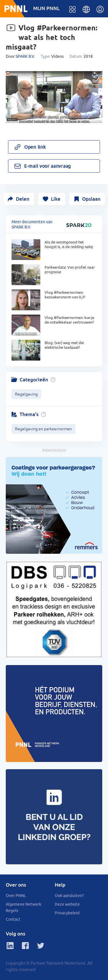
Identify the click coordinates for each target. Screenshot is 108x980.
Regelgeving (26, 394)
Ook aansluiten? (69, 896)
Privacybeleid (67, 913)
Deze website (67, 904)
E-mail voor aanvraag (48, 166)
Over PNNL (16, 896)
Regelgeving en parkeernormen (43, 429)
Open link (35, 147)
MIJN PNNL (46, 8)
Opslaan (91, 199)
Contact (13, 919)
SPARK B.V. (25, 56)
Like (56, 199)
